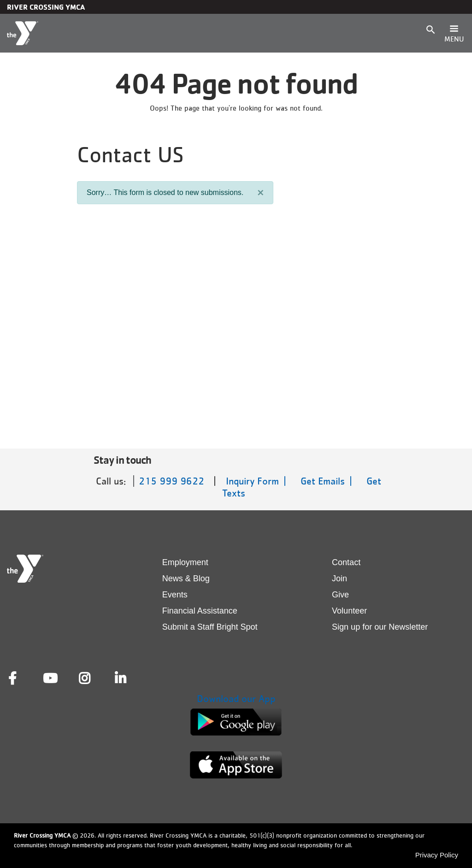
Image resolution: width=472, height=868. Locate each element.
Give (340, 595)
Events (175, 595)
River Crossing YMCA (46, 7)
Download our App (236, 699)
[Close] (260, 193)
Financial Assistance (200, 611)
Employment (185, 562)
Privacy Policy (437, 855)
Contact (346, 562)
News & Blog (186, 579)
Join (339, 579)
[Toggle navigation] (454, 33)
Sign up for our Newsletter (380, 627)
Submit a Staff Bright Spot (210, 627)
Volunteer (349, 611)
